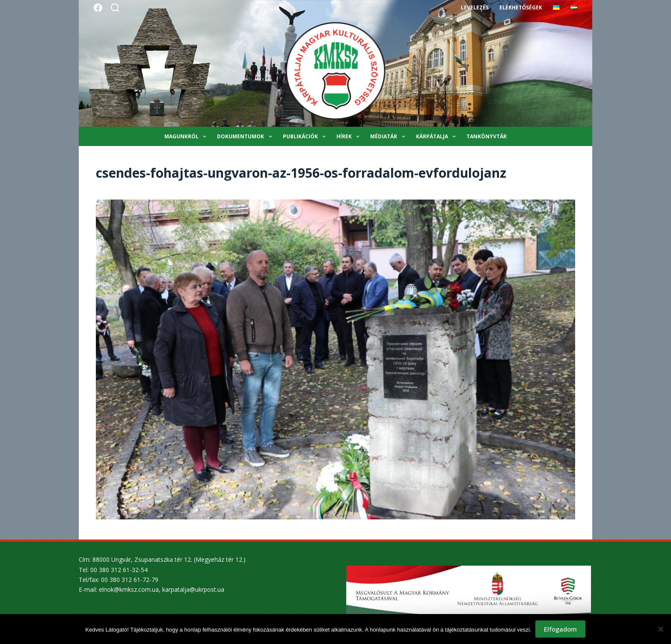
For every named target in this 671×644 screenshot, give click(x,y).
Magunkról (187, 137)
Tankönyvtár (487, 136)
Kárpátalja (438, 137)
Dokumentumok (246, 137)
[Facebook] (98, 8)
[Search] (115, 8)
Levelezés (475, 7)
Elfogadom (560, 629)
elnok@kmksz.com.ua (129, 589)
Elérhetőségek (521, 7)
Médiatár (389, 137)
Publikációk (306, 137)
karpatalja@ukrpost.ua (193, 589)
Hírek (350, 137)
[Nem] (660, 629)
